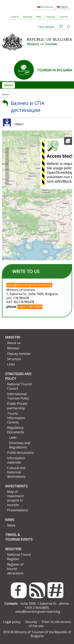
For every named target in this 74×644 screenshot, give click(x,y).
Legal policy (12, 622)
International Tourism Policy (18, 396)
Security (31, 622)
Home (5, 94)
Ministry (13, 337)
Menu (8, 85)
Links (11, 364)
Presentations (18, 510)
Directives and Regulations (20, 445)
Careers (64, 17)
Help (39, 17)
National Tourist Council (19, 386)
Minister (13, 348)
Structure (14, 359)
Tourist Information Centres (16, 418)
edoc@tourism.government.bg (38, 612)
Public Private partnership (17, 406)
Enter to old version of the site (50, 624)
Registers (13, 549)
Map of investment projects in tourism (15, 498)
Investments (16, 486)
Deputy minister (19, 354)
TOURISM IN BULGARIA (54, 70)
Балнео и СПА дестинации (28, 107)
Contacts (50, 17)
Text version (46, 27)
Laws (13, 437)
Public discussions (20, 453)
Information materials (16, 460)
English (62, 7)
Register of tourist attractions (15, 569)
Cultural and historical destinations (16, 472)
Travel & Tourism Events (19, 537)
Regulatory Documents (16, 430)
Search (15, 17)
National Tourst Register (19, 557)
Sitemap (27, 17)
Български (45, 7)
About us (14, 343)
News (10, 520)
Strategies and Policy (18, 376)
